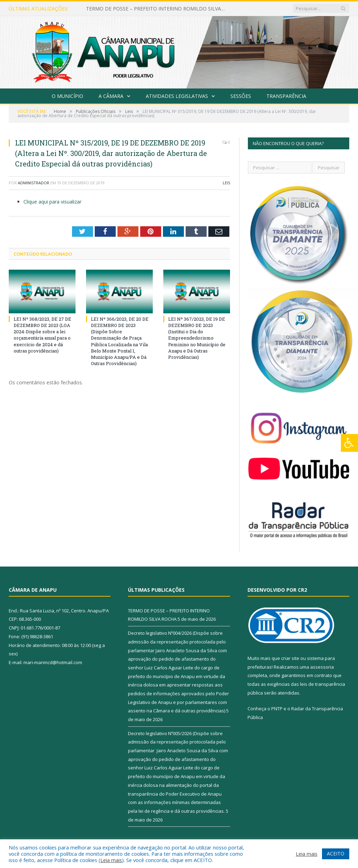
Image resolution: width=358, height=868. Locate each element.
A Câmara (111, 96)
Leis (226, 183)
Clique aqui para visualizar (52, 202)
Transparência (286, 96)
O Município (67, 96)
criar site (290, 658)
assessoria (322, 667)
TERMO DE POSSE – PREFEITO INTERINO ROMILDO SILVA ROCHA (158, 9)
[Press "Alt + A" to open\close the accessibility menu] (349, 443)
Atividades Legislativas (177, 96)
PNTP (277, 709)
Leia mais (111, 860)
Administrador (34, 183)
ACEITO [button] (336, 853)
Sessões (241, 96)
